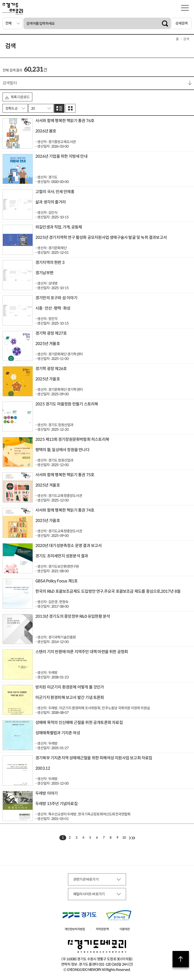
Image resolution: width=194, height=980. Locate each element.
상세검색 (181, 23)
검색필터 (10, 83)
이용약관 (125, 929)
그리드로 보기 (70, 108)
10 (124, 838)
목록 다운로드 (17, 97)
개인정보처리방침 (75, 929)
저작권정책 (102, 929)
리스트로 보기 (59, 108)
